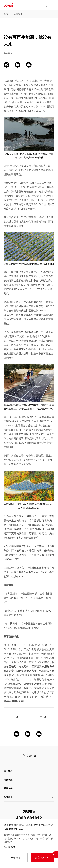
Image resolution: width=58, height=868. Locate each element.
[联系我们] (55, 854)
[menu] (54, 5)
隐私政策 (8, 842)
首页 (6, 14)
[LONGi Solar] (8, 5)
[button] (45, 5)
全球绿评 (18, 14)
